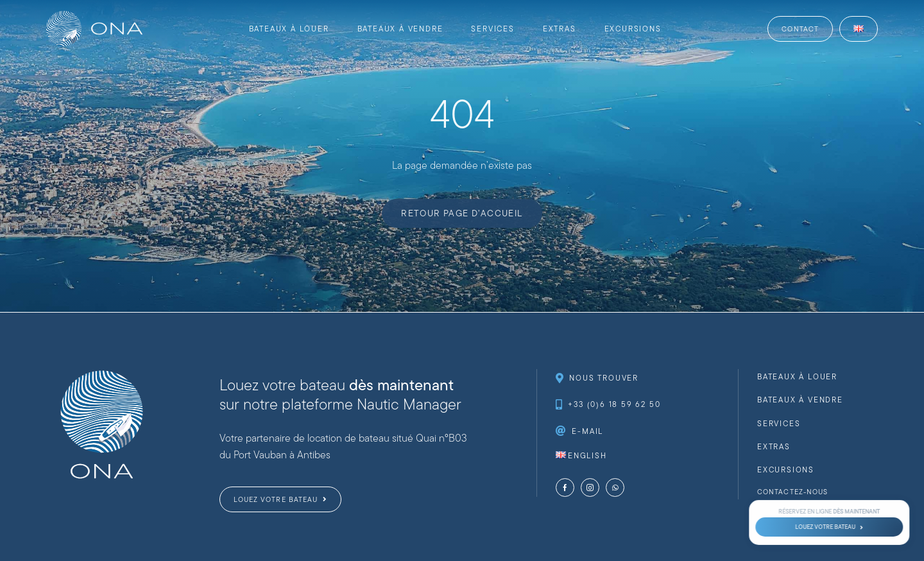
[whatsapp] (615, 488)
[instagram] (590, 488)
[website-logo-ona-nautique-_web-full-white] (94, 16)
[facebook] (565, 488)
